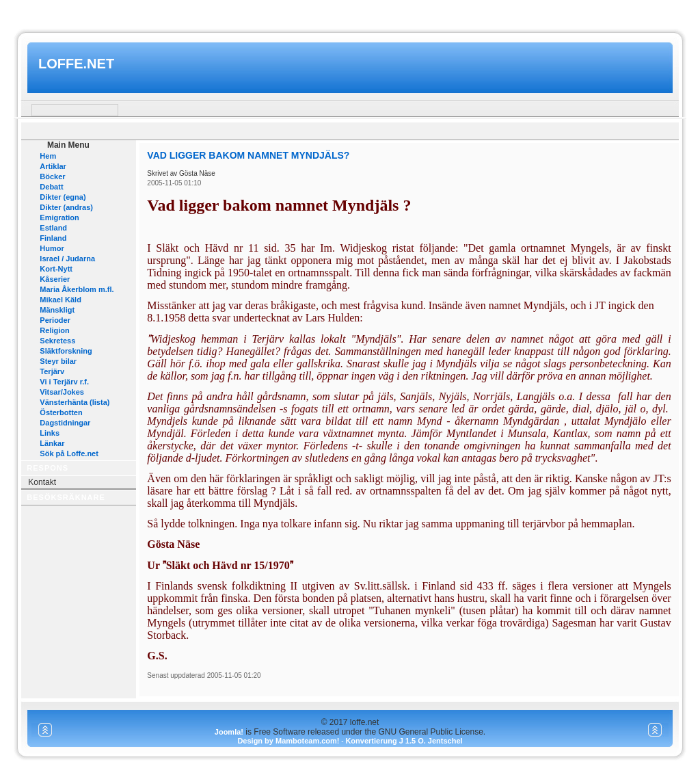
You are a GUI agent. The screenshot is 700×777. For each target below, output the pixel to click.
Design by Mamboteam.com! (288, 741)
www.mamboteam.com (350, 13)
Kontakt (42, 482)
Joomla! (229, 732)
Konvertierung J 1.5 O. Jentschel (404, 741)
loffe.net (76, 64)
